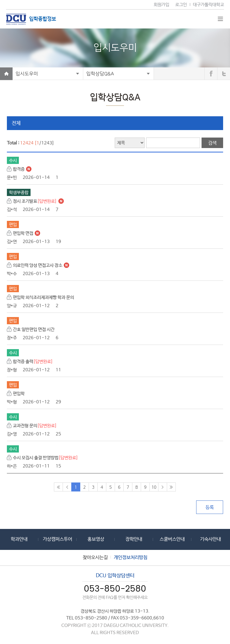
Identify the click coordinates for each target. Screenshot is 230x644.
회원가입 (161, 5)
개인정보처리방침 (131, 558)
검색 (212, 143)
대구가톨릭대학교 (208, 5)
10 (154, 487)
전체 (16, 123)
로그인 (181, 5)
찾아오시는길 (95, 558)
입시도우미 (27, 74)
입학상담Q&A (100, 74)
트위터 (224, 74)
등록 (210, 507)
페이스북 (211, 74)
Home (6, 74)
